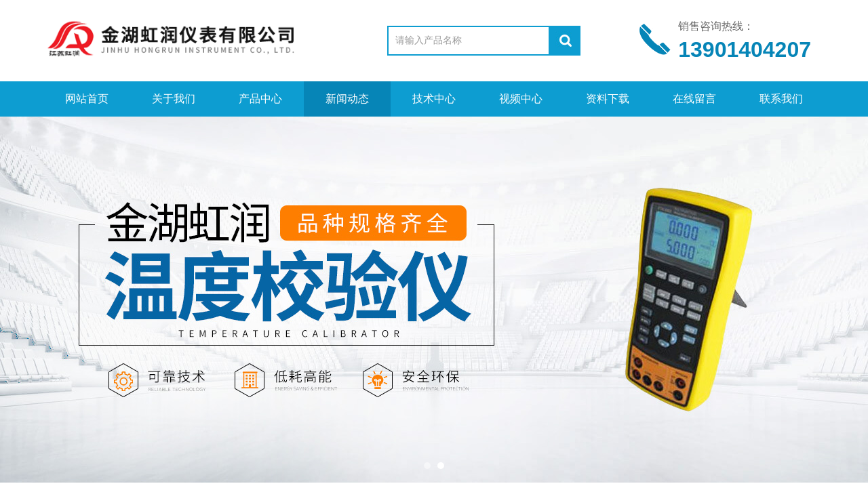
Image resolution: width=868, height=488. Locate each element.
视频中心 (521, 99)
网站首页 (87, 99)
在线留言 (694, 99)
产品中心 (260, 99)
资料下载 (608, 99)
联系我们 (781, 99)
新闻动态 (347, 99)
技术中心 (434, 99)
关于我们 (174, 99)
